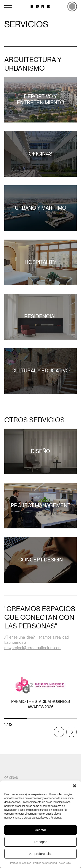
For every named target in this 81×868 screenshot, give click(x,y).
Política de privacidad (45, 863)
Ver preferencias (40, 854)
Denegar (41, 842)
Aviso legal (65, 863)
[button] (75, 786)
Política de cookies (21, 863)
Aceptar (41, 830)
